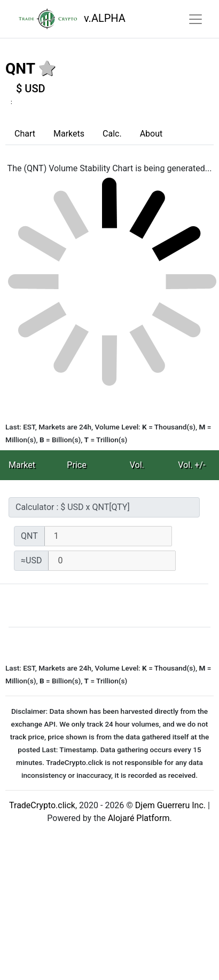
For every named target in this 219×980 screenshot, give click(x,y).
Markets (69, 134)
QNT (20, 69)
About (151, 134)
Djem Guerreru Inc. (170, 805)
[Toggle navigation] (195, 19)
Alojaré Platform (139, 818)
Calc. (112, 134)
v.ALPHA (69, 19)
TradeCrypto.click (42, 805)
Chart (25, 134)
